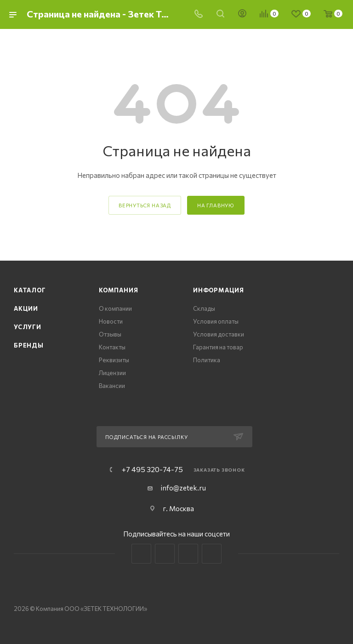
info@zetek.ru (183, 488)
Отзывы (110, 334)
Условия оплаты (216, 321)
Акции (26, 308)
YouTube (188, 554)
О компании (115, 308)
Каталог (30, 290)
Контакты (112, 347)
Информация (219, 290)
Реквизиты (114, 360)
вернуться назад (145, 205)
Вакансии (112, 386)
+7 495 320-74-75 (152, 469)
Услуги (28, 327)
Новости (111, 321)
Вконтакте (141, 554)
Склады (204, 308)
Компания (118, 290)
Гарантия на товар (218, 347)
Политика (207, 360)
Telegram (165, 554)
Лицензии (112, 373)
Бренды (29, 345)
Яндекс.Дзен (212, 554)
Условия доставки (219, 334)
